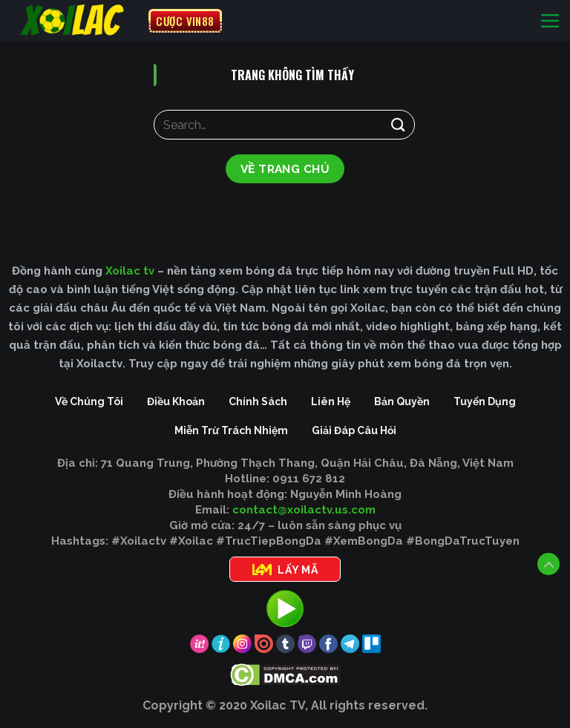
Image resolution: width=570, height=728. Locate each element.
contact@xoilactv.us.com (304, 510)
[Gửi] (399, 124)
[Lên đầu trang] (548, 564)
